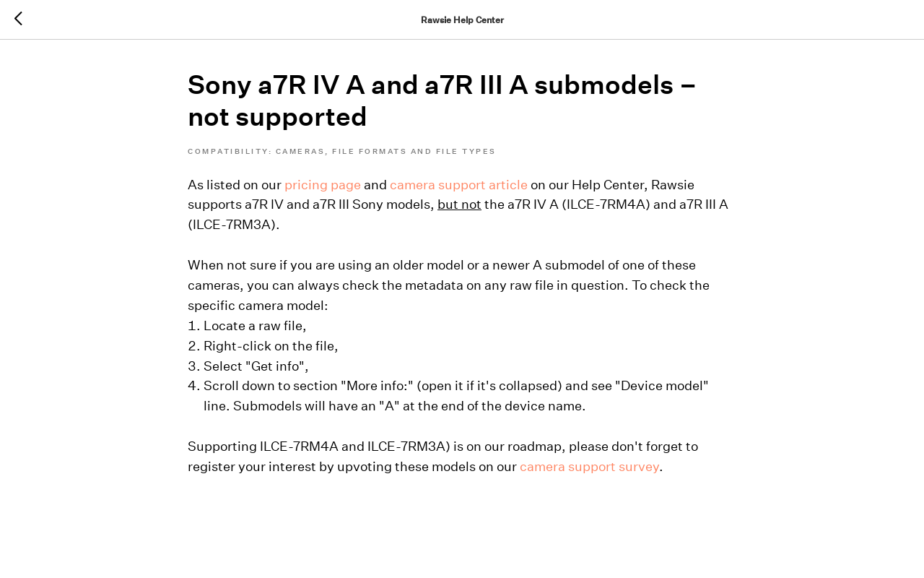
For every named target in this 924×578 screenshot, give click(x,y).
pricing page (323, 185)
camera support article (459, 185)
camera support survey (589, 466)
